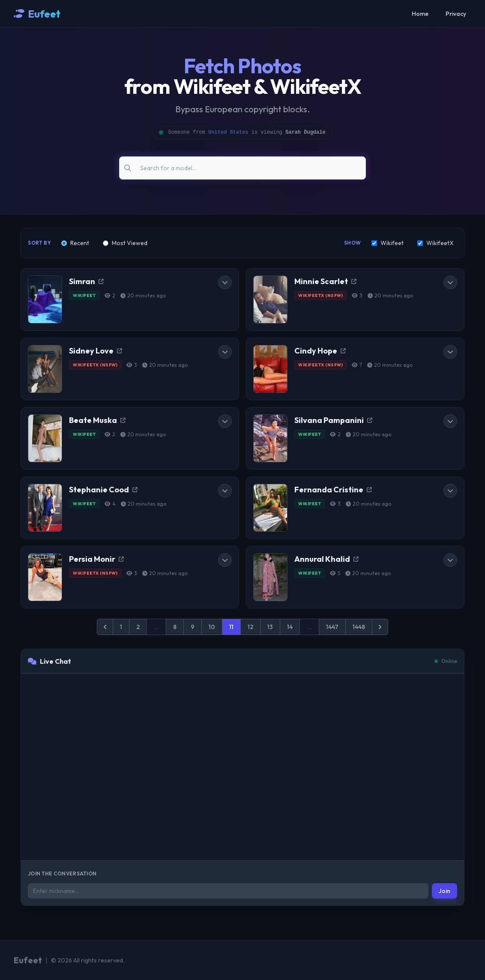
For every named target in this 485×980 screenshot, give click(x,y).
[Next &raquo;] (380, 627)
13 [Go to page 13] (270, 627)
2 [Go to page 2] (138, 627)
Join (445, 891)
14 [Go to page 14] (290, 627)
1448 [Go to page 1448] (359, 627)
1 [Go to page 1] (121, 627)
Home (420, 14)
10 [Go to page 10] (212, 627)
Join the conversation (62, 874)
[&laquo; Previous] (105, 627)
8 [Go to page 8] (175, 627)
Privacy (456, 14)
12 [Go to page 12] (250, 627)
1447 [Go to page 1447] (332, 627)
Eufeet (44, 14)
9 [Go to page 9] (193, 627)
